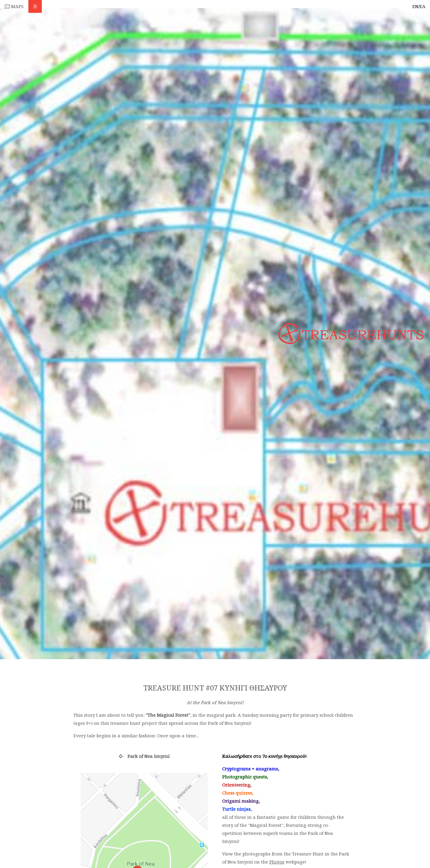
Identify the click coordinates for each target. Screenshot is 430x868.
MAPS (14, 6)
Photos (277, 862)
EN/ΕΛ (419, 6)
